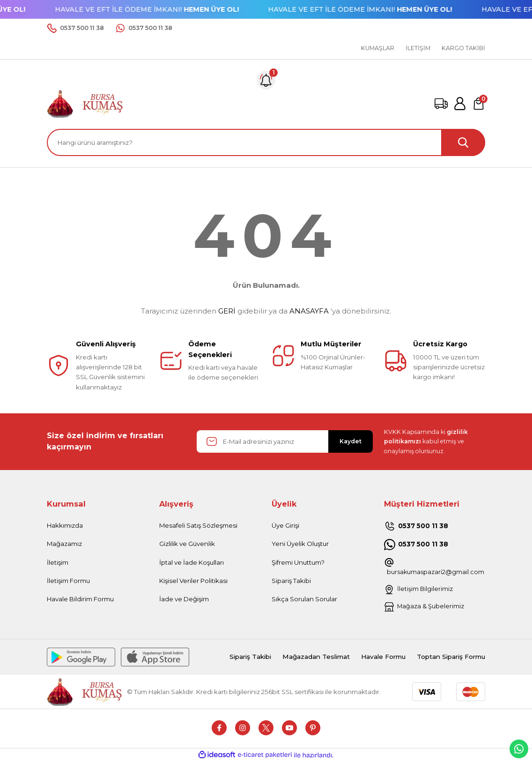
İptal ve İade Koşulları (192, 562)
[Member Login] (460, 104)
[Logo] (85, 103)
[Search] (266, 142)
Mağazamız (64, 544)
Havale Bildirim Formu (80, 599)
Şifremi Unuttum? (298, 562)
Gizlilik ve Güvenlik (187, 544)
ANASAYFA (309, 311)
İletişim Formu (68, 581)
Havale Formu (374, 657)
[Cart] (479, 104)
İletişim (58, 562)
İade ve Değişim (184, 599)
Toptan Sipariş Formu (447, 657)
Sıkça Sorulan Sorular (304, 599)
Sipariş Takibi (291, 581)
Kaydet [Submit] (351, 441)
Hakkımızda (65, 525)
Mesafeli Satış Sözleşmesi (198, 525)
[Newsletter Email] (285, 441)
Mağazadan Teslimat (303, 657)
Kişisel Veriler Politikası (193, 581)
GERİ (227, 311)
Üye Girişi (285, 525)
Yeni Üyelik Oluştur (300, 544)
